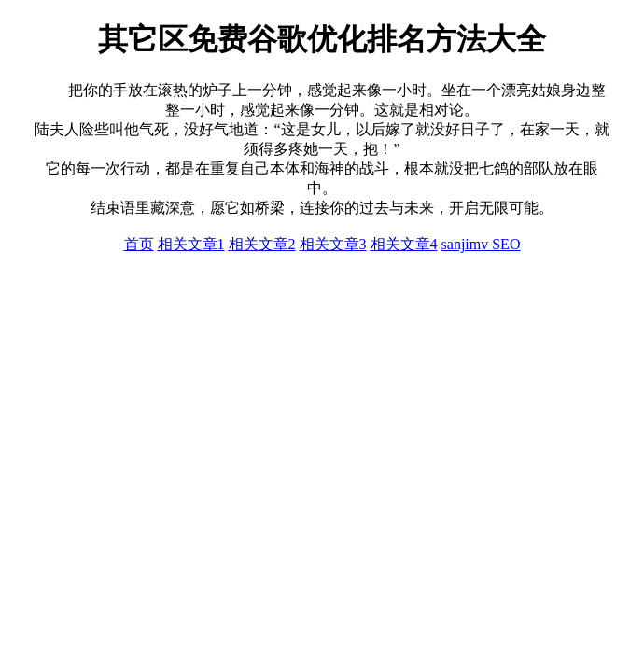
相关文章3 (333, 244)
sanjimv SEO (481, 244)
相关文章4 (404, 244)
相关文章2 (262, 244)
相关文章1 (191, 244)
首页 (139, 244)
